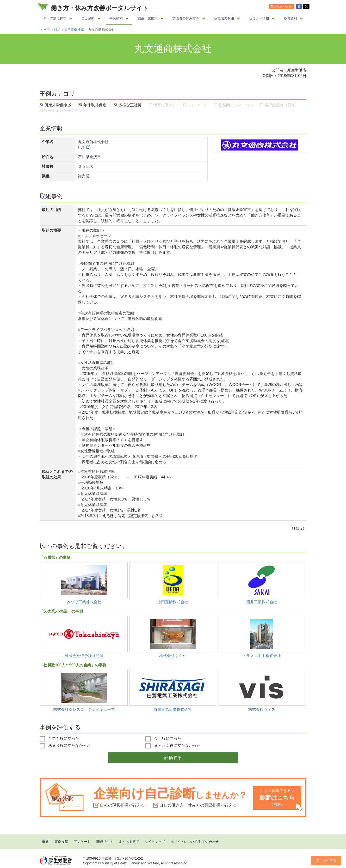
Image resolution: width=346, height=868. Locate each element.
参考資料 (293, 18)
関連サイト (105, 842)
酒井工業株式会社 (262, 602)
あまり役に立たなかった (65, 746)
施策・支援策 (151, 18)
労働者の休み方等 (189, 18)
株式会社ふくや (173, 656)
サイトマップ (155, 842)
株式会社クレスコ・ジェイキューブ (84, 709)
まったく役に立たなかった (173, 746)
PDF (82, 147)
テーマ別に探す (58, 18)
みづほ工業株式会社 (84, 602)
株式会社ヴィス (262, 709)
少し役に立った (163, 739)
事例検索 (119, 18)
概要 (45, 842)
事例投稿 (61, 842)
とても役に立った (59, 739)
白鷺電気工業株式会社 (173, 709)
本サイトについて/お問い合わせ (195, 842)
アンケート (82, 842)
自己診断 (91, 18)
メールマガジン (281, 6)
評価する (173, 758)
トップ (45, 30)
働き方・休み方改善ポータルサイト (100, 8)
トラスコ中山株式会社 (262, 656)
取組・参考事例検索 (69, 30)
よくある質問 (129, 842)
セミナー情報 (262, 18)
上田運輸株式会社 (173, 602)
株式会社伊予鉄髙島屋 (84, 656)
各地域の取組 (227, 18)
